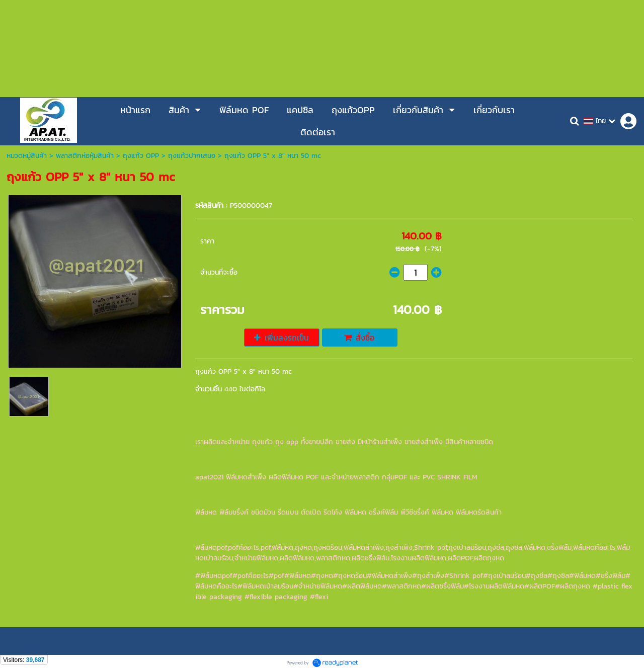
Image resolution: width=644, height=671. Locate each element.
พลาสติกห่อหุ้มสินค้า (85, 156)
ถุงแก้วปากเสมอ (192, 156)
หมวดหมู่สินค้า (27, 156)
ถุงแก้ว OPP (141, 156)
